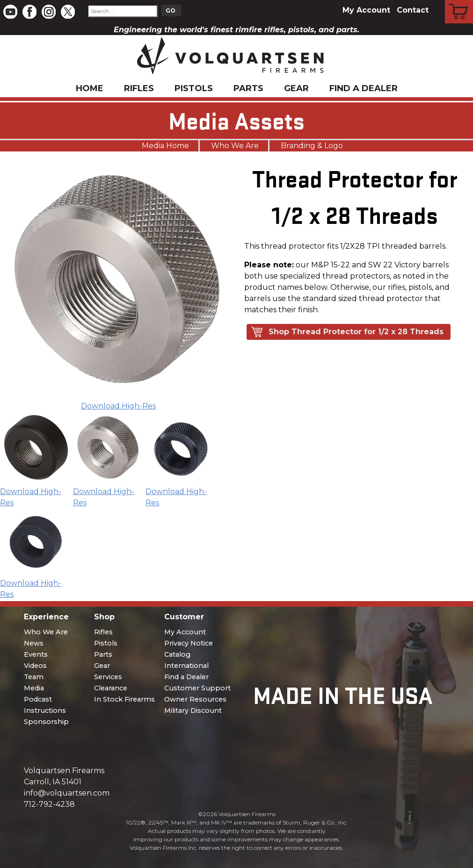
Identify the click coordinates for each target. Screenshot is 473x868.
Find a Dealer (364, 88)
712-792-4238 (49, 804)
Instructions (45, 710)
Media (34, 688)
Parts (248, 88)
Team (34, 677)
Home (90, 88)
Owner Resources (195, 699)
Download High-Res (118, 406)
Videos (35, 666)
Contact (413, 10)
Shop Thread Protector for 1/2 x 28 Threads (356, 332)
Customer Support (197, 688)
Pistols (194, 88)
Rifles (139, 88)
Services (108, 677)
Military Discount (193, 710)
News (34, 643)
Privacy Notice (189, 643)
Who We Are (235, 146)
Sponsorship (46, 722)
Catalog (177, 654)
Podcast (38, 699)
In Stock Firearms (124, 699)
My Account (366, 10)
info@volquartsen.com (67, 793)
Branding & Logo (312, 146)
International (186, 666)
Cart (459, 1)
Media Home (165, 146)
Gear (296, 88)
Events (36, 654)
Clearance (111, 688)
